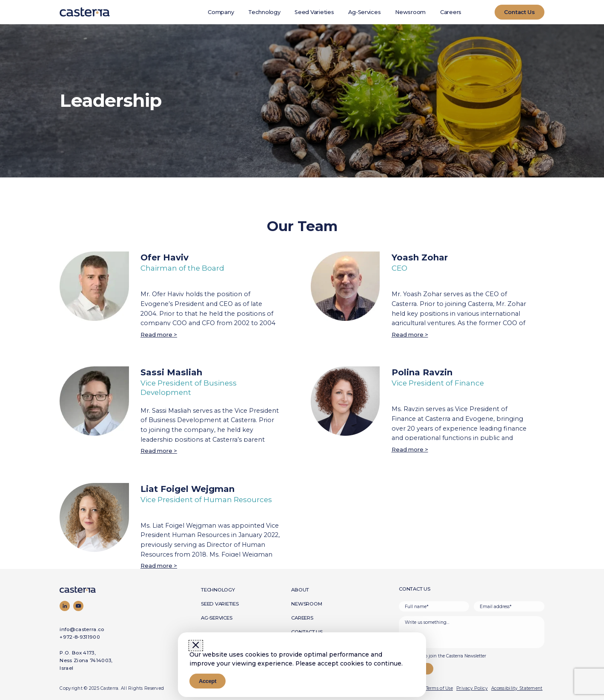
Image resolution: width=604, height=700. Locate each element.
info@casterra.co (82, 629)
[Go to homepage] (93, 590)
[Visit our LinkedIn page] (65, 606)
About (300, 590)
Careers (451, 12)
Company (221, 12)
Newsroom (410, 12)
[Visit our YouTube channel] (78, 606)
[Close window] (196, 646)
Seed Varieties (314, 12)
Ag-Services (364, 12)
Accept (208, 681)
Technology (264, 12)
